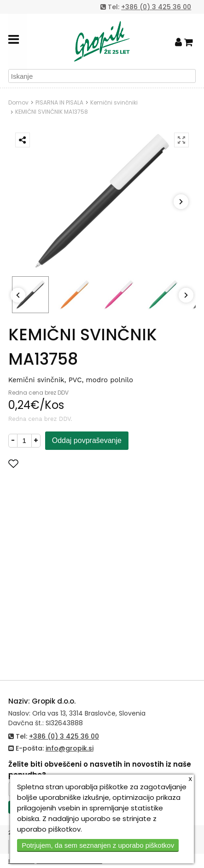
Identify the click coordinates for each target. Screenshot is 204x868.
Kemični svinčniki (114, 102)
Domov (18, 102)
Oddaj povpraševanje (87, 440)
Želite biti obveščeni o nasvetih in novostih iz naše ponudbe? (100, 769)
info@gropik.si (70, 748)
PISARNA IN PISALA (59, 102)
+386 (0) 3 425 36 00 (156, 7)
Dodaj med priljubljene (58, 463)
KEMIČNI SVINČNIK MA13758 (52, 112)
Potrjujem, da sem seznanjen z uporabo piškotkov (98, 845)
